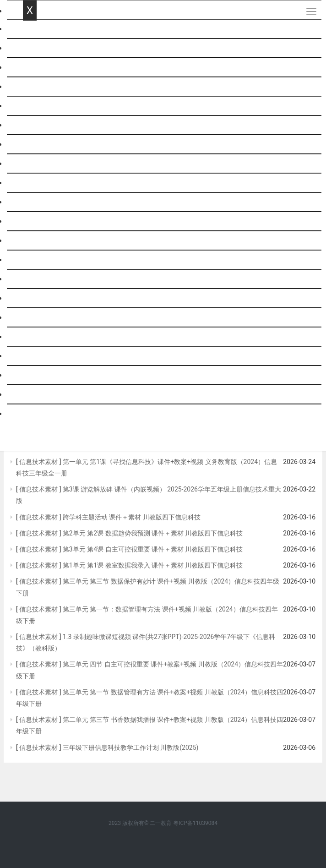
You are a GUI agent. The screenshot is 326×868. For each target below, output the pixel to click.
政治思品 (38, 183)
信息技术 (38, 260)
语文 (30, 48)
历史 (30, 164)
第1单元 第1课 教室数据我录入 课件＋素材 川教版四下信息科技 (153, 565)
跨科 (30, 414)
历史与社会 (41, 375)
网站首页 (38, 29)
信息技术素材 (39, 462)
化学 (30, 145)
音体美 (34, 318)
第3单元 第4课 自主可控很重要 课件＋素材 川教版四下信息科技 (153, 549)
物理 (30, 125)
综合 (30, 241)
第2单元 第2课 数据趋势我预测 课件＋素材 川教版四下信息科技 (153, 533)
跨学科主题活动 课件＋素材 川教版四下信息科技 (132, 517)
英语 (30, 87)
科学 (30, 106)
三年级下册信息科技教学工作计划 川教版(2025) (131, 748)
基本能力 (38, 356)
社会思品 (38, 395)
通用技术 (38, 279)
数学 (30, 68)
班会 (30, 337)
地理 (30, 202)
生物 (30, 221)
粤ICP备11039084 (195, 823)
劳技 (30, 298)
